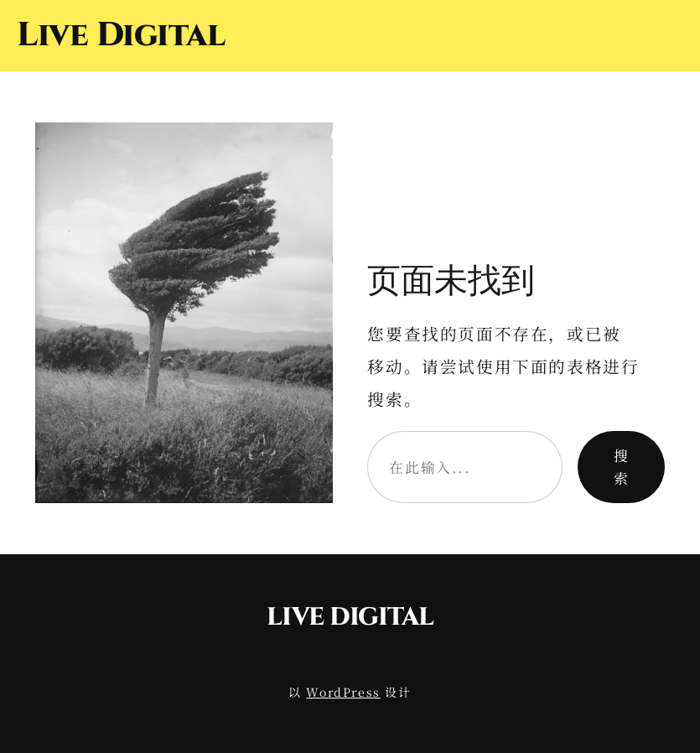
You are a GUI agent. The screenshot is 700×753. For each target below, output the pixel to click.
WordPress (343, 692)
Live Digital (121, 35)
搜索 (622, 467)
